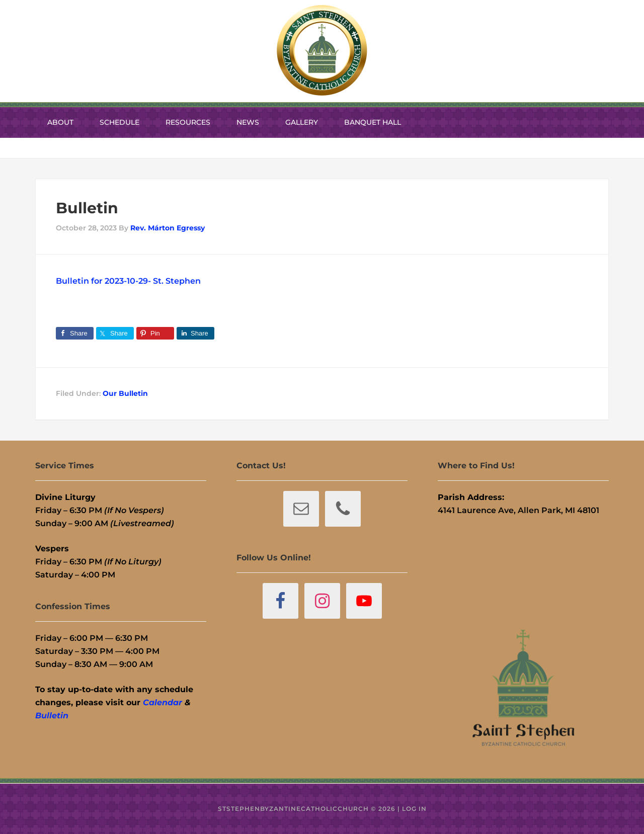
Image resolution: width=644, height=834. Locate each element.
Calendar (163, 702)
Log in (414, 809)
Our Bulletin (125, 393)
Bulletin (52, 716)
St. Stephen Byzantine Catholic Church (322, 50)
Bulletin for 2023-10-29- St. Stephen (128, 281)
